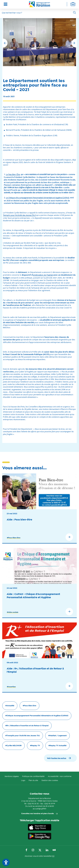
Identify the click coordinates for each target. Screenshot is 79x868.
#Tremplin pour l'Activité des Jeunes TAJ (23, 736)
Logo (23, 781)
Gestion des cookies (50, 781)
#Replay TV (35, 746)
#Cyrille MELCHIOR (13, 746)
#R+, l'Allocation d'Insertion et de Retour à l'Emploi (27, 726)
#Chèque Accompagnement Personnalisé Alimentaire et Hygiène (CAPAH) (37, 716)
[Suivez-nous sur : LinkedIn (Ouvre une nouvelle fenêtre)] (47, 850)
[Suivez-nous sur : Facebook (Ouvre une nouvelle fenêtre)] (26, 850)
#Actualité (10, 706)
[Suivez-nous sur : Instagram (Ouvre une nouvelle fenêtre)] (33, 850)
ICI (53, 856)
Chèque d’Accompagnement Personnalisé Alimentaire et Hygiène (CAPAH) (39, 198)
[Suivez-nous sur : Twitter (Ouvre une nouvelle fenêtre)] (40, 850)
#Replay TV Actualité (57, 746)
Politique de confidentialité (33, 777)
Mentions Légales (12, 777)
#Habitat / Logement (57, 736)
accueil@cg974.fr (39, 809)
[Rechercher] (75, 13)
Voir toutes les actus (57, 758)
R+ (23, 230)
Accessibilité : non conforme (60, 777)
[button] (74, 43)
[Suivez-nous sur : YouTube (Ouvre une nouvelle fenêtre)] (54, 850)
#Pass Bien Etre (14, 538)
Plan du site (33, 781)
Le (13, 175)
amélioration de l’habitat (43, 275)
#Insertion (11, 687)
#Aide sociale (13, 612)
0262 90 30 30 (33, 804)
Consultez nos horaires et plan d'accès (38, 814)
